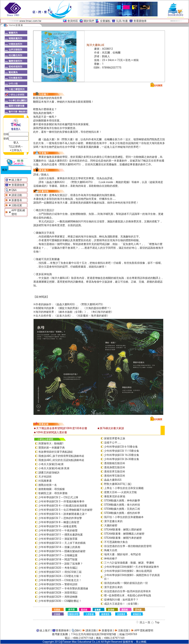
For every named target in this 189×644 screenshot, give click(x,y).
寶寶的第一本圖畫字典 (52, 448)
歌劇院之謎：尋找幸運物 (53, 493)
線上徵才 (17, 180)
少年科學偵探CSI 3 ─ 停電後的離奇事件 (61, 501)
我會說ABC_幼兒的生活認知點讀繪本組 (61, 460)
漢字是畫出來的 (113, 521)
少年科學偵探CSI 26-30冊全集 (122, 459)
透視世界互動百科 (115, 472)
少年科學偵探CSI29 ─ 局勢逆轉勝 (58, 597)
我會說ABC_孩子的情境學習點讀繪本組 (61, 456)
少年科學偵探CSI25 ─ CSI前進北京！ (60, 580)
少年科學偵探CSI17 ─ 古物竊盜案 (58, 555)
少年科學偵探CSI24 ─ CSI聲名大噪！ (60, 576)
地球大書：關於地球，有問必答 (123, 554)
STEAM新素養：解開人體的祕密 (123, 530)
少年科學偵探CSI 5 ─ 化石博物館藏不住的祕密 (65, 510)
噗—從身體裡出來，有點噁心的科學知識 (128, 595)
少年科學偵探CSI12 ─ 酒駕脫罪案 (58, 539)
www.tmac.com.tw (30, 21)
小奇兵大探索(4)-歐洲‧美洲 (54, 468)
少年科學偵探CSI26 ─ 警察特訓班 (58, 584)
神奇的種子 (111, 559)
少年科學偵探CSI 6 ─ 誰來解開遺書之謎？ (63, 514)
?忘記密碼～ (16, 147)
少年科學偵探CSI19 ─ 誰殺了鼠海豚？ (61, 564)
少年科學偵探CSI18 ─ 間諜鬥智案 (58, 559)
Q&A (14, 190)
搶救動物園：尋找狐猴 (52, 489)
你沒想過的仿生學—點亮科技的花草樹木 (128, 591)
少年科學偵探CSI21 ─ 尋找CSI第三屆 (60, 572)
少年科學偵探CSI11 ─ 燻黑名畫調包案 (61, 535)
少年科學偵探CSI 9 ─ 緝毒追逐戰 (58, 526)
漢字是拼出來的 (113, 587)
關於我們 (89, 21)
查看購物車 (140, 21)
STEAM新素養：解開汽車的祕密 (123, 538)
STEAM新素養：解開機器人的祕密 (124, 534)
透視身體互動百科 (115, 467)
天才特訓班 (45, 477)
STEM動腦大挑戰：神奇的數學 (122, 501)
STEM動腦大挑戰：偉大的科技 (122, 505)
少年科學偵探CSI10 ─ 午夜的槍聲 (58, 530)
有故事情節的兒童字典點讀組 (56, 452)
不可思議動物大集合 (116, 542)
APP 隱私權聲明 (144, 630)
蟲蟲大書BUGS (113, 480)
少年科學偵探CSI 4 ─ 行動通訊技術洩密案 (63, 506)
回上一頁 (145, 622)
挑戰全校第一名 (48, 485)
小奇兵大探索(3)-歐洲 (51, 464)
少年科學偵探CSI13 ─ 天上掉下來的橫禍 (62, 543)
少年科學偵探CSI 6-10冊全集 (121, 447)
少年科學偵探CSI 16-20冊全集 (122, 455)
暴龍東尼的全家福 (115, 496)
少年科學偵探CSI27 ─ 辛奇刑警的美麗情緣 (63, 588)
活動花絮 (17, 205)
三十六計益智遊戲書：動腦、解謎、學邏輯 (129, 563)
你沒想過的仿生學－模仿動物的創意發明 (128, 546)
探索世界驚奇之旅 (115, 438)
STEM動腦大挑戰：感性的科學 (122, 513)
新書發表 (17, 200)
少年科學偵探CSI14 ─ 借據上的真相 (59, 547)
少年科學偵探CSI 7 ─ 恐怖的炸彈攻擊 (60, 518)
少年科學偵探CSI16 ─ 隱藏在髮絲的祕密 (62, 551)
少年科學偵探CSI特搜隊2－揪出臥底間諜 (128, 571)
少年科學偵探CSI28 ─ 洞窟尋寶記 (58, 593)
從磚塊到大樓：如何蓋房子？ (121, 600)
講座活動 (17, 195)
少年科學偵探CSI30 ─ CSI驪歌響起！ (60, 601)
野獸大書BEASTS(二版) (118, 484)
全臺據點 (105, 21)
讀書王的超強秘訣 (49, 472)
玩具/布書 (122, 21)
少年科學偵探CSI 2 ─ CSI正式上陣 (58, 497)
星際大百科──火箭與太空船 (120, 492)
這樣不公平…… (112, 443)
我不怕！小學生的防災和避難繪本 (124, 517)
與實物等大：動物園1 (51, 443)
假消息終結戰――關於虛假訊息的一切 (126, 583)
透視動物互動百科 (115, 463)
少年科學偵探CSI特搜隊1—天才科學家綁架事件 (132, 567)
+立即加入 (16, 150)
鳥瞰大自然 (111, 550)
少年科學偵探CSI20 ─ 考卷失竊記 (58, 568)
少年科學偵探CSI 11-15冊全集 (122, 451)
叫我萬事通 (45, 481)
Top (157, 622)
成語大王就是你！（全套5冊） (122, 604)
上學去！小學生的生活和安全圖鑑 (124, 488)
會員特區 (73, 21)
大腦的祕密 (111, 525)
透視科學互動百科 (115, 476)
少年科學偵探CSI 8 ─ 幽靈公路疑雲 (59, 522)
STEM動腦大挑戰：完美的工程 (122, 509)
